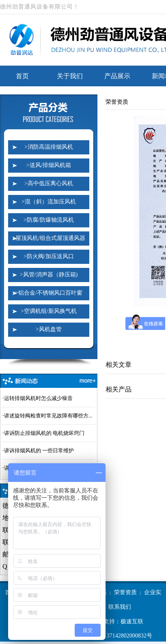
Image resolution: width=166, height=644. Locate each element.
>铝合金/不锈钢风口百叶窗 (49, 293)
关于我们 (70, 76)
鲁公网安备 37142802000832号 (110, 636)
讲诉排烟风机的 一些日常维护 (39, 450)
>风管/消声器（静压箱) (49, 275)
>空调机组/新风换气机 (49, 311)
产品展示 (117, 76)
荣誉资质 (125, 592)
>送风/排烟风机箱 (49, 165)
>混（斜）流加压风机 (49, 202)
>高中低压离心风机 (49, 183)
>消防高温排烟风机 (49, 147)
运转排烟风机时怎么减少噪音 (38, 398)
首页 (22, 76)
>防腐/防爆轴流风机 (49, 220)
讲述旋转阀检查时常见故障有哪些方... (48, 416)
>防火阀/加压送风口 (49, 256)
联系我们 (120, 607)
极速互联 (132, 622)
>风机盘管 (49, 329)
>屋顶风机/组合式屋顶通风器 (49, 238)
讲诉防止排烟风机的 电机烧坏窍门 (44, 433)
